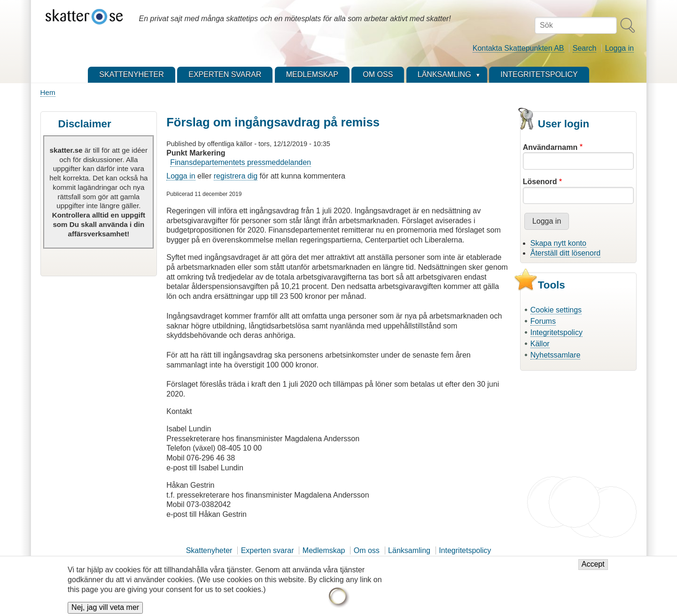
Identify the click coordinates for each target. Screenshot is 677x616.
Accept (593, 570)
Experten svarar (268, 550)
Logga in (619, 48)
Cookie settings (556, 310)
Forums (543, 321)
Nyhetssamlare (556, 355)
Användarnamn (550, 147)
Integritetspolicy (556, 332)
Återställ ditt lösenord (565, 253)
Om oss (367, 550)
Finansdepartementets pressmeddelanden (241, 162)
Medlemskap (324, 550)
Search (585, 48)
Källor (540, 344)
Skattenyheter (209, 550)
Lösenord (540, 182)
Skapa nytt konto (558, 243)
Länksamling (409, 550)
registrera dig (236, 176)
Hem (48, 92)
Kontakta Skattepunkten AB (518, 48)
